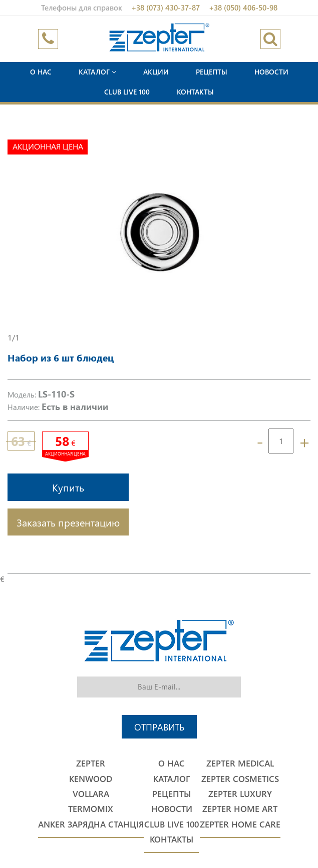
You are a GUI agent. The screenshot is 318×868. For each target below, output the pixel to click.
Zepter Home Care (240, 824)
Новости (271, 72)
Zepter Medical (240, 763)
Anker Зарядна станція (91, 824)
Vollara (91, 794)
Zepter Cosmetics (240, 779)
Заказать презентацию (68, 522)
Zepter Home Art (240, 809)
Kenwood (91, 779)
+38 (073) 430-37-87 (166, 7)
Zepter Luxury (240, 794)
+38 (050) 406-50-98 (243, 7)
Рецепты (212, 72)
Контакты (195, 92)
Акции (156, 72)
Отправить (159, 727)
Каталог (97, 72)
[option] (159, 232)
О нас (41, 72)
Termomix (91, 809)
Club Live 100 (127, 92)
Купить (68, 487)
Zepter (91, 763)
